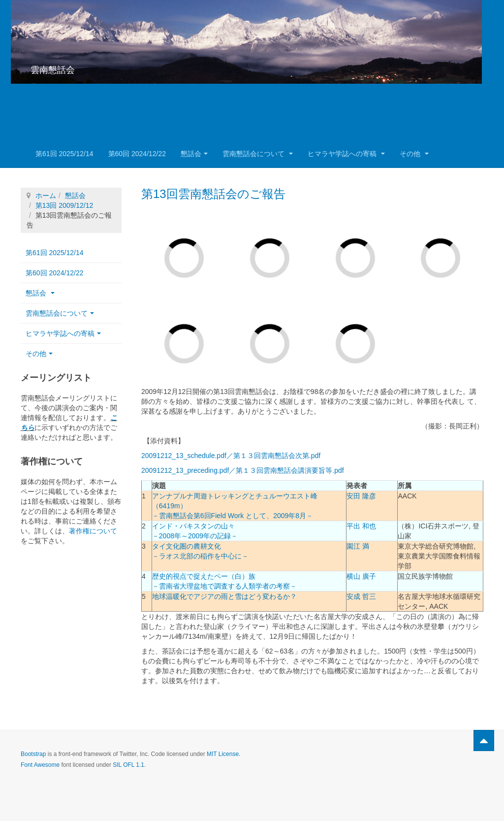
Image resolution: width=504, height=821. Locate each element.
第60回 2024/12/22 (137, 154)
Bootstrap (33, 754)
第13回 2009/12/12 (64, 205)
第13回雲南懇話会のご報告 (213, 194)
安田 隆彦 (361, 496)
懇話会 (194, 154)
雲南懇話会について (258, 154)
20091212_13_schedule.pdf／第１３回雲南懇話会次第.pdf (231, 456)
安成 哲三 (361, 596)
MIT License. (223, 754)
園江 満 (358, 546)
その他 (414, 154)
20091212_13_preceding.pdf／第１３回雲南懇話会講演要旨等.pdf (243, 470)
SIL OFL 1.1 (128, 765)
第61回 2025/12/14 (64, 154)
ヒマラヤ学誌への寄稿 (346, 154)
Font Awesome (40, 765)
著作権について (93, 531)
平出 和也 (361, 526)
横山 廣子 (361, 576)
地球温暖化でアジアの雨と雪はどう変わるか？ (224, 596)
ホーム (46, 196)
